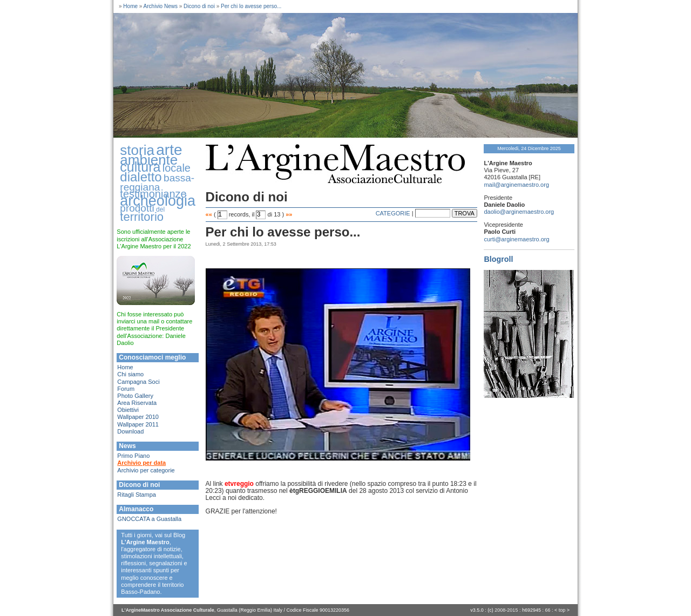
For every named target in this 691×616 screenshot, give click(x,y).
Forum (126, 389)
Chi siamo (130, 374)
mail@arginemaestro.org (516, 185)
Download (130, 431)
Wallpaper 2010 (138, 417)
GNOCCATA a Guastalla (149, 519)
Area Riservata (137, 403)
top (562, 610)
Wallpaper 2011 (138, 424)
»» (289, 214)
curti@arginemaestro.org (516, 239)
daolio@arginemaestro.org (519, 212)
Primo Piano (133, 456)
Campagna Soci (138, 382)
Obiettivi (128, 410)
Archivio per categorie (146, 470)
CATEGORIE (393, 213)
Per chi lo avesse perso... (251, 6)
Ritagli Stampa (137, 495)
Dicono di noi (199, 6)
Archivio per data (141, 463)
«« (209, 214)
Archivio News (161, 6)
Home (130, 6)
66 (547, 610)
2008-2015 (506, 610)
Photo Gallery (135, 396)
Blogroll (498, 259)
